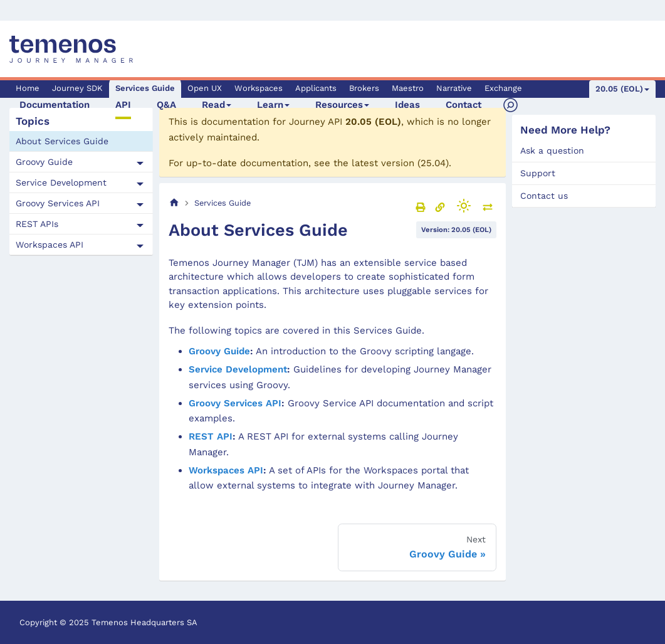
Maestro (408, 88)
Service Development (61, 182)
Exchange (503, 88)
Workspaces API (50, 245)
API (123, 105)
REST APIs (37, 224)
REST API (211, 436)
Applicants (316, 88)
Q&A (166, 105)
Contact (463, 105)
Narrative (454, 88)
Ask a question (552, 150)
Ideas (407, 105)
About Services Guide (62, 141)
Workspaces (259, 88)
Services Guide (145, 88)
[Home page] (174, 203)
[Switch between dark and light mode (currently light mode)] (464, 206)
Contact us (544, 196)
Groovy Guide (44, 162)
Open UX (205, 88)
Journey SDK (77, 88)
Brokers (364, 88)
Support (538, 173)
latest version (383, 163)
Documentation (55, 105)
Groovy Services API (58, 203)
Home (28, 88)
